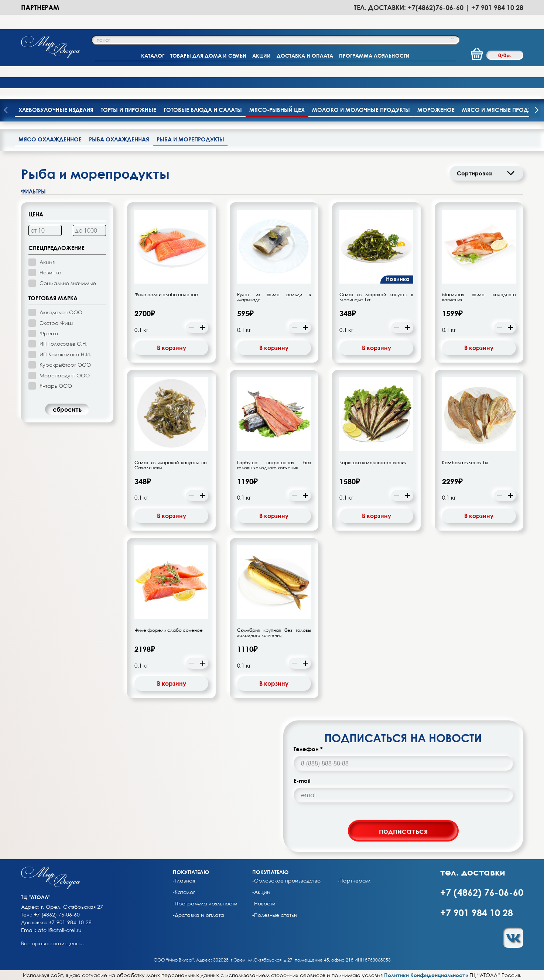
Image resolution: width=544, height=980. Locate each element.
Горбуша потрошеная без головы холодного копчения (274, 465)
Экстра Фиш (56, 323)
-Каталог (184, 892)
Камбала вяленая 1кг (465, 463)
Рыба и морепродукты (190, 139)
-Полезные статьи (275, 915)
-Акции (261, 892)
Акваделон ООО (61, 312)
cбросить (67, 410)
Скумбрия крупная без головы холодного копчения (274, 633)
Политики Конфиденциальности (426, 975)
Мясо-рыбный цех (277, 110)
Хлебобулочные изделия (56, 110)
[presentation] (537, 111)
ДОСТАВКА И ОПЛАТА (305, 56)
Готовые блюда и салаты (203, 110)
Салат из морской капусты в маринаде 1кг (376, 297)
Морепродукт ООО (65, 375)
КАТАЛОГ (153, 56)
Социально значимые (68, 283)
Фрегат (49, 333)
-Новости (264, 904)
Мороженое (436, 110)
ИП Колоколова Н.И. (65, 354)
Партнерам (40, 7)
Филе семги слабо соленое (166, 295)
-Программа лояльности (205, 904)
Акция (47, 262)
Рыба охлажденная (119, 139)
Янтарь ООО (56, 386)
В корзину (172, 348)
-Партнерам (354, 881)
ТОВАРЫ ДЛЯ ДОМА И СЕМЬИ (208, 56)
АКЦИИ (261, 56)
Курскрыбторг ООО (65, 365)
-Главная (184, 881)
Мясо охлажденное (50, 139)
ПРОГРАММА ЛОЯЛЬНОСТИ (374, 56)
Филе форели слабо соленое (169, 630)
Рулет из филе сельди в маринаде (274, 297)
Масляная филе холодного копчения (479, 297)
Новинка (51, 272)
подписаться (403, 831)
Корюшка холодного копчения (373, 463)
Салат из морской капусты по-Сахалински (171, 465)
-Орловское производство (286, 881)
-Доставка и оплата (199, 915)
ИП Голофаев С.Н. (64, 344)
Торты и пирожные (129, 110)
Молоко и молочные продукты (361, 110)
